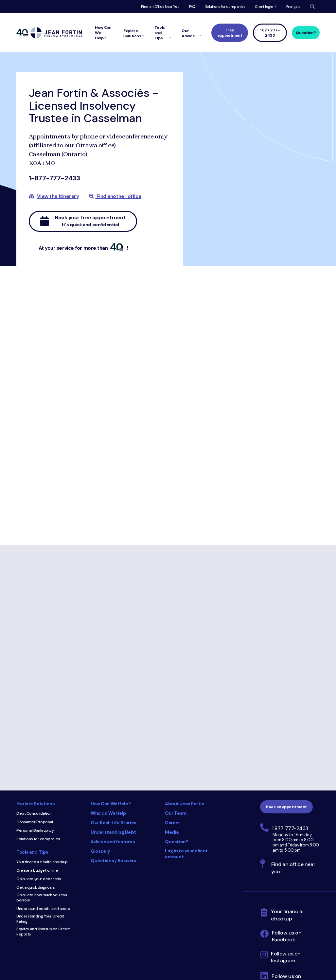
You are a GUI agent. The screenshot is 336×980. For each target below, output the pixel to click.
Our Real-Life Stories (114, 743)
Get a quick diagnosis (36, 808)
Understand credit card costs (43, 829)
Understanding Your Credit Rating (40, 839)
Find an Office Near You (160, 7)
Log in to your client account (186, 774)
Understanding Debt (113, 753)
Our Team (176, 734)
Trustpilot (229, 907)
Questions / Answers (113, 781)
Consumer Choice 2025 (155, 817)
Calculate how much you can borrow (42, 818)
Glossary (100, 771)
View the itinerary (58, 196)
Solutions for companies (225, 7)
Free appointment (230, 33)
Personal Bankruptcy (35, 751)
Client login (264, 7)
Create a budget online (37, 791)
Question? (306, 33)
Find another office (115, 196)
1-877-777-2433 (54, 178)
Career (172, 743)
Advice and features (113, 762)
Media (172, 753)
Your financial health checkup (42, 782)
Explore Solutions (35, 724)
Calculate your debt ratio (39, 799)
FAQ (192, 7)
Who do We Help (108, 734)
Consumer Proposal (35, 742)
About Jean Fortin (185, 724)
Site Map (245, 925)
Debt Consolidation (34, 734)
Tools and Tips (32, 772)
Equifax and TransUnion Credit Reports (43, 852)
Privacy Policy (219, 925)
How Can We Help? (111, 724)
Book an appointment (286, 727)
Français (293, 7)
